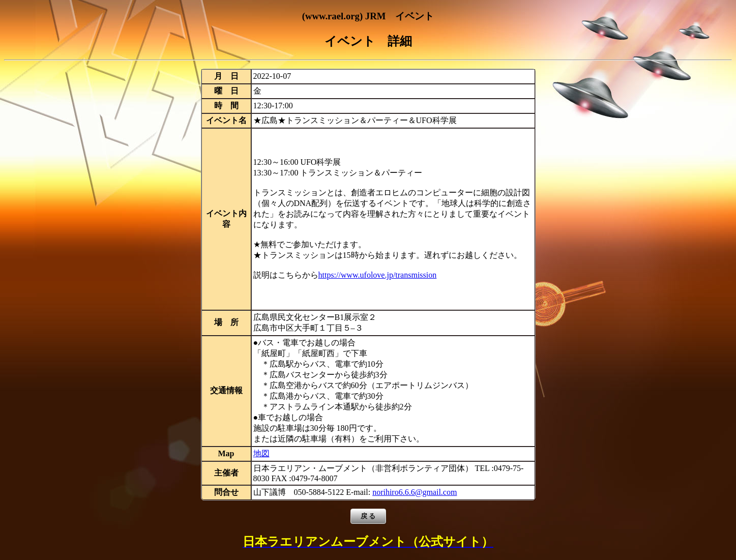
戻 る (368, 516)
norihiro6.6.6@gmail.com (415, 492)
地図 (261, 453)
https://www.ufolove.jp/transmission (378, 275)
